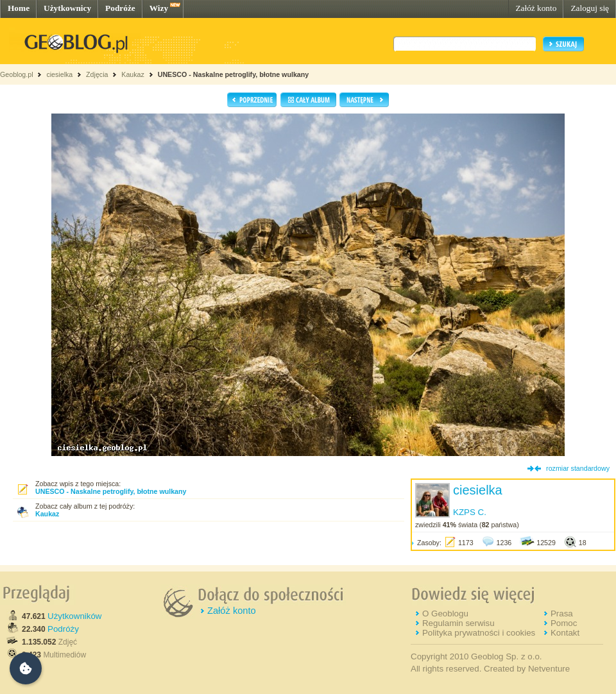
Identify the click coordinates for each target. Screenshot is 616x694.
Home (19, 8)
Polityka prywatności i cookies (479, 633)
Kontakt (565, 633)
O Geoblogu (445, 614)
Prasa (562, 614)
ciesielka (59, 74)
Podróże (120, 8)
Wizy (159, 8)
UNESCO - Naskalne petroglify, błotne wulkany (233, 74)
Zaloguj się (590, 8)
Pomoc (564, 623)
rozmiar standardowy (578, 468)
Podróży (63, 629)
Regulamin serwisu (458, 623)
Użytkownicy (67, 8)
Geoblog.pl (17, 74)
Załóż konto (536, 8)
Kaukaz (133, 74)
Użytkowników (74, 616)
